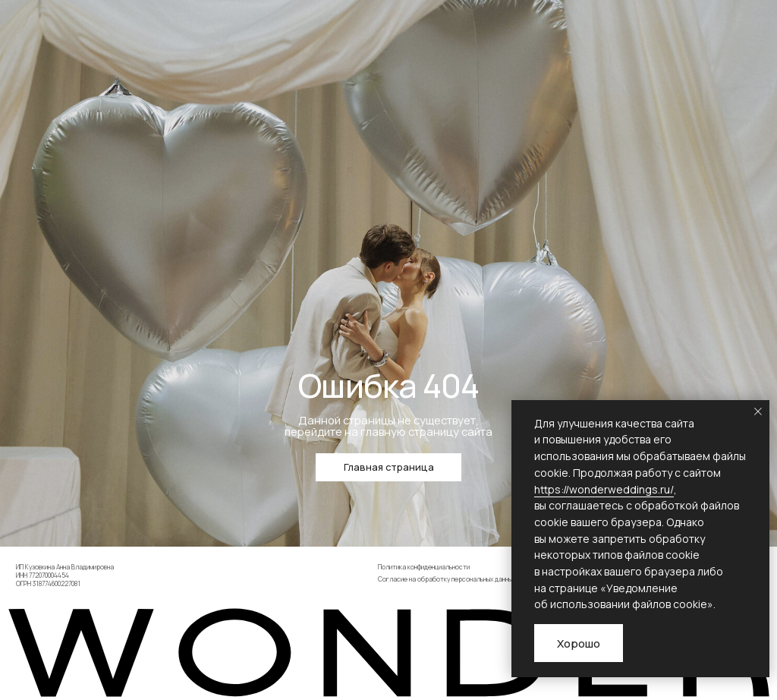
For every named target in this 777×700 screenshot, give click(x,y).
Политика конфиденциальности (424, 567)
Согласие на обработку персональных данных (447, 579)
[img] (389, 653)
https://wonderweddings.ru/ (604, 489)
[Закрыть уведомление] (758, 411)
